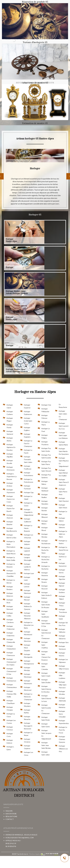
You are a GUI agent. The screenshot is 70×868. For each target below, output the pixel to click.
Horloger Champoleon (9, 647)
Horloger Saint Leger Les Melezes (61, 435)
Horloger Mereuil (25, 598)
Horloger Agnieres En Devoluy (9, 447)
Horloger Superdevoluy (62, 722)
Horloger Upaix (60, 617)
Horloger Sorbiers (60, 591)
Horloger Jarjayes (25, 542)
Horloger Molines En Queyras (26, 606)
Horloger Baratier (8, 523)
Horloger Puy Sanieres (44, 476)
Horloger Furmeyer (25, 487)
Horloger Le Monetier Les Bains (27, 625)
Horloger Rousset (43, 587)
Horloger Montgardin (26, 655)
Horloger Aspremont (9, 491)
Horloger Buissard (8, 607)
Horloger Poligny (43, 436)
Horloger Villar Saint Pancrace (61, 684)
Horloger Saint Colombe (43, 666)
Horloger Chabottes (9, 634)
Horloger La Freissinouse (27, 480)
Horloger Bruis (8, 601)
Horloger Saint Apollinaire (43, 614)
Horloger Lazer (25, 578)
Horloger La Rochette (44, 567)
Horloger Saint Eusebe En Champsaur (44, 709)
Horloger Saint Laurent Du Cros (62, 426)
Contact (10, 819)
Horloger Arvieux (8, 484)
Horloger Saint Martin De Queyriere (62, 451)
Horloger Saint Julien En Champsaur (61, 415)
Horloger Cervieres (8, 621)
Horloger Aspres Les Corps (9, 499)
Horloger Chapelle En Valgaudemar (27, 512)
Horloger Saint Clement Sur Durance (44, 655)
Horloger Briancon (8, 594)
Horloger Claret (8, 406)
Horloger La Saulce (61, 542)
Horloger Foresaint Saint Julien (26, 459)
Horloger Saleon (60, 519)
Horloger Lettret (25, 585)
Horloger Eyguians (25, 435)
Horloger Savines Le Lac (61, 556)
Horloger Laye (27, 573)
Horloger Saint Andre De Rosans (44, 604)
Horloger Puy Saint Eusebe (44, 456)
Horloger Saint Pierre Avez (61, 491)
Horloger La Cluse (9, 715)
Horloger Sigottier (60, 577)
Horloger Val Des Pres (61, 624)
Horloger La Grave (26, 504)
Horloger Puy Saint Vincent (44, 469)
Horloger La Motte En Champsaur (26, 696)
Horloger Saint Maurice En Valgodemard (62, 462)
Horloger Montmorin (26, 682)
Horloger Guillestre (26, 520)
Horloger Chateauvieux (10, 686)
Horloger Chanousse (9, 654)
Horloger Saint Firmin (44, 718)
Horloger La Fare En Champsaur (26, 443)
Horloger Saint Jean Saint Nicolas (44, 745)
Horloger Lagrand (25, 549)
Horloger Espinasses (26, 412)
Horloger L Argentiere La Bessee (10, 476)
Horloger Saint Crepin (44, 674)
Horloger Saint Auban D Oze (44, 623)
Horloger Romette (43, 574)
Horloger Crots (8, 734)
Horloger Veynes (60, 654)
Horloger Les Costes (9, 721)
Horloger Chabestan (9, 627)
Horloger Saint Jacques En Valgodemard (44, 734)
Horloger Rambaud (43, 489)
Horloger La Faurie (26, 451)
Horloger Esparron (25, 406)
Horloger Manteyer (26, 591)
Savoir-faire (11, 814)
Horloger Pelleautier (43, 410)
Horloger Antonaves (9, 468)
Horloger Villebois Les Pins (61, 748)
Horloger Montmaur (26, 675)
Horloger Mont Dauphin (25, 647)
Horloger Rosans (43, 580)
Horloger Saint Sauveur (62, 499)
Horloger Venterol (8, 432)
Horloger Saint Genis (44, 725)
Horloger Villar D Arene (62, 667)
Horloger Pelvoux (43, 416)
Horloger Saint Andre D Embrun (44, 595)
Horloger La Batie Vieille (9, 558)
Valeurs (9, 811)
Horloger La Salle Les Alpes (61, 534)
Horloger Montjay (25, 668)
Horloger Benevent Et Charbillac (9, 573)
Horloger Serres (60, 571)
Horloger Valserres (60, 637)
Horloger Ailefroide (60, 699)
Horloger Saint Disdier (44, 681)
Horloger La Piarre (44, 423)
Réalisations (11, 816)
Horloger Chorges (8, 708)
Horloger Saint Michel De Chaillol (61, 472)
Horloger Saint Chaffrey (43, 645)
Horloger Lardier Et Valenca (25, 566)
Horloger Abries (8, 439)
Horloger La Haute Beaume (26, 528)
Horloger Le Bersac (9, 581)
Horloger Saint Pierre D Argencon (62, 482)
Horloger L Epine (8, 748)
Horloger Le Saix (61, 512)
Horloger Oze (44, 404)
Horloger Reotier (43, 509)
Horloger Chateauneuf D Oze (9, 671)
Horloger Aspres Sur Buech (9, 508)
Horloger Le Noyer (26, 733)
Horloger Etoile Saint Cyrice (26, 420)
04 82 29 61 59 (11, 843)
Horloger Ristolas (43, 535)
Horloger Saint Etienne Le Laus (44, 698)
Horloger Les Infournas (27, 536)
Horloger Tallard (60, 597)
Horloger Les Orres (27, 753)
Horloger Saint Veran (61, 506)
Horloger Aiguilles (8, 455)
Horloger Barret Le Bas (9, 536)
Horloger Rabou (43, 482)
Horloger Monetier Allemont (25, 615)
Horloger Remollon (43, 502)
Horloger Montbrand (26, 633)
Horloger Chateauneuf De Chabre (9, 662)
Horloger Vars (62, 642)
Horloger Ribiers (43, 522)
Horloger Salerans (60, 526)
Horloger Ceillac (8, 614)
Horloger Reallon (43, 495)
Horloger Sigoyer (60, 584)
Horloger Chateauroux (9, 679)
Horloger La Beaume (9, 565)
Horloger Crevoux (8, 728)
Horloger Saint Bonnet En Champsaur (44, 634)
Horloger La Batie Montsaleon (9, 544)
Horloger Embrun (8, 741)
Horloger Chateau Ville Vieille (9, 693)
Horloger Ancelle (8, 461)
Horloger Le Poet (44, 429)
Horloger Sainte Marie (61, 443)
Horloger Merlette (60, 706)
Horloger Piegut (8, 419)
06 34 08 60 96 (11, 846)
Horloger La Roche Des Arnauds (44, 559)
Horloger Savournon (61, 564)
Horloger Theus (60, 604)
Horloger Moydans (25, 704)
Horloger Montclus (25, 639)
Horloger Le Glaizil (26, 497)
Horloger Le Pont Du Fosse (61, 730)
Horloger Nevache (25, 717)
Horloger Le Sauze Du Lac (62, 548)
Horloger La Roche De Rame (44, 550)
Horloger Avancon (8, 516)
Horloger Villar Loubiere (60, 675)
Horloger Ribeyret (43, 515)
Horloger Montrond (26, 688)
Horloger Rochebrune (44, 542)
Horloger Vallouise (60, 630)
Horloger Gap (27, 492)
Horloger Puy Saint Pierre (44, 462)
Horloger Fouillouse (26, 467)
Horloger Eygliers (25, 428)
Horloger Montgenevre (27, 662)
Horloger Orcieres (25, 740)
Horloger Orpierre (25, 747)
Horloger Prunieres (43, 443)
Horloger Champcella (9, 640)
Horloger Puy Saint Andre (44, 449)
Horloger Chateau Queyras (60, 739)
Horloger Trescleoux (61, 610)
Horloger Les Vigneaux (61, 660)
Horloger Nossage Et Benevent (26, 725)
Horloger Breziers (8, 588)
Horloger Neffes (25, 711)
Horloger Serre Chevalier (60, 714)
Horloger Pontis (8, 426)
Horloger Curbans (8, 412)
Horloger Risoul (43, 528)
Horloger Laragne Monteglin (26, 557)
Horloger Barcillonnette (10, 529)
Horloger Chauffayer (9, 701)
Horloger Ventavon (60, 647)
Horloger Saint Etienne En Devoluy (44, 689)
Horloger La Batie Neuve (9, 552)
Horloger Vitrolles (60, 692)
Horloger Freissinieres (27, 474)
